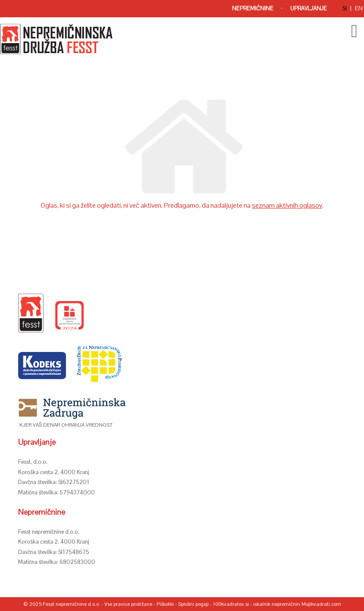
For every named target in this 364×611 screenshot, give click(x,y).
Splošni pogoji (193, 604)
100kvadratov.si (231, 604)
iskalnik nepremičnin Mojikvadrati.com (297, 604)
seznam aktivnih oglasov (287, 205)
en (359, 8)
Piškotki (165, 604)
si (345, 8)
